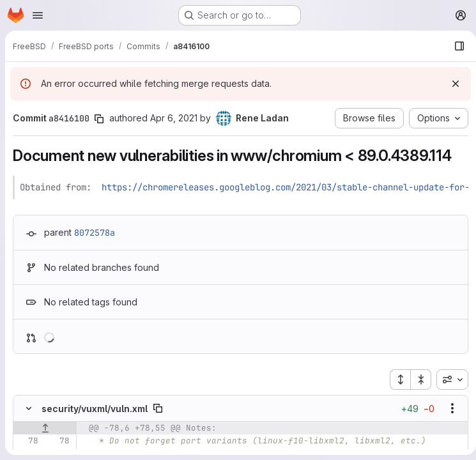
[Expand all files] (395, 379)
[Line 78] (27, 441)
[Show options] (447, 408)
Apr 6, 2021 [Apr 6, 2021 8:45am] (174, 118)
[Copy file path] (158, 408)
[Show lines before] (45, 428)
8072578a (95, 233)
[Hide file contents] (29, 408)
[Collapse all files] (416, 379)
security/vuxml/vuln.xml (95, 409)
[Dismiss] (450, 84)
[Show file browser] (454, 46)
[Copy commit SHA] (99, 119)
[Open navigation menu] (38, 15)
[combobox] (447, 379)
